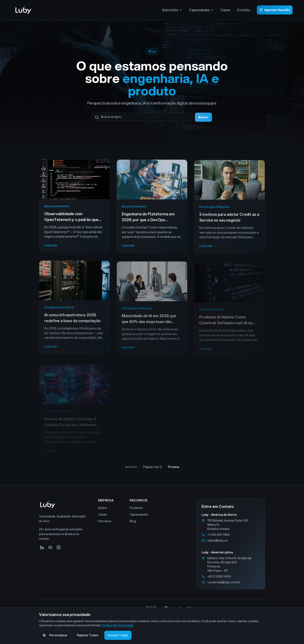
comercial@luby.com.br (224, 582)
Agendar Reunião (275, 10)
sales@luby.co (218, 541)
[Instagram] (59, 547)
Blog (133, 521)
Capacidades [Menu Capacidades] (201, 10)
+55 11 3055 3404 (219, 576)
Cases (225, 10)
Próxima (174, 467)
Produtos (136, 508)
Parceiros (105, 521)
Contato (244, 10)
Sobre (102, 508)
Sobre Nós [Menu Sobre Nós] (172, 10)
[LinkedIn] (42, 547)
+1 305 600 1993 (218, 535)
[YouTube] (50, 547)
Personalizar (55, 635)
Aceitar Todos (118, 635)
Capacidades (139, 515)
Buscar (203, 117)
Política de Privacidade (118, 625)
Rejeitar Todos (88, 635)
